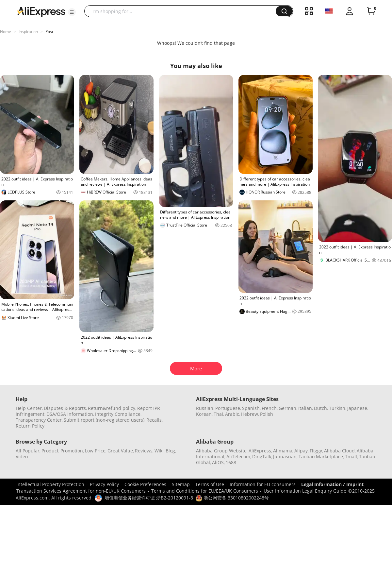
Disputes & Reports (65, 408)
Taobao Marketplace (321, 457)
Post (49, 32)
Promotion (72, 451)
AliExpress (260, 451)
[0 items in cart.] (371, 11)
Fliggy (316, 451)
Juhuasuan (285, 457)
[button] (72, 12)
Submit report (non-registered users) (104, 420)
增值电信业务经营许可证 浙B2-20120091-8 (149, 498)
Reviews (144, 451)
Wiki (159, 451)
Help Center (29, 408)
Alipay (301, 451)
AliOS (218, 462)
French (269, 408)
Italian (305, 408)
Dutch (320, 408)
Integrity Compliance (118, 414)
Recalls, (155, 420)
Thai (218, 414)
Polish (267, 414)
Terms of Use (210, 484)
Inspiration (28, 32)
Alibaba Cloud (339, 451)
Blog (170, 451)
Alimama (283, 451)
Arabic (232, 414)
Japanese (357, 408)
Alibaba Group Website (221, 451)
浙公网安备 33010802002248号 (232, 498)
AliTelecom (238, 457)
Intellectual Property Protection (50, 484)
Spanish (251, 408)
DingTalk (262, 457)
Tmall (351, 457)
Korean (204, 414)
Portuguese (228, 408)
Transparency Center (39, 420)
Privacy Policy (104, 484)
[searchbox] (182, 11)
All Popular (28, 451)
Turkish (337, 408)
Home (6, 32)
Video (22, 457)
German (287, 408)
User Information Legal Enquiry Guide (305, 491)
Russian (205, 408)
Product (50, 451)
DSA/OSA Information (70, 414)
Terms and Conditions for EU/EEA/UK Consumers (205, 491)
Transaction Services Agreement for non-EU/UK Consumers (81, 491)
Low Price (95, 451)
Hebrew (250, 414)
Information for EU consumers (263, 484)
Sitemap (181, 484)
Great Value (120, 451)
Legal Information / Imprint (332, 484)
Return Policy (30, 426)
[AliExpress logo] (41, 11)
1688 (231, 462)
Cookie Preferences (145, 484)
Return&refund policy (112, 408)
